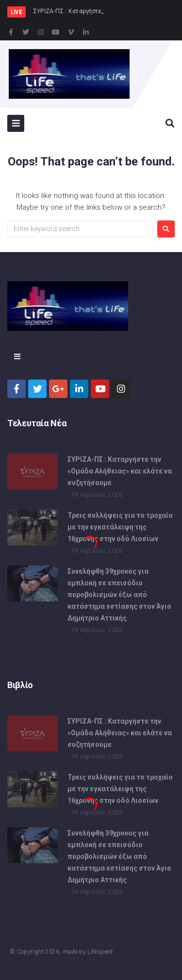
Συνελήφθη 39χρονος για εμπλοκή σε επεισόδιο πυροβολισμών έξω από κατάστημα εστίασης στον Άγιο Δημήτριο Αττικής (119, 596)
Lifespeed (100, 952)
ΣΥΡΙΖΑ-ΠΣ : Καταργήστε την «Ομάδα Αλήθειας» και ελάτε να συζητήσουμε (120, 472)
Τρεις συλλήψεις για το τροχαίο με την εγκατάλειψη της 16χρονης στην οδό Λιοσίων (120, 528)
